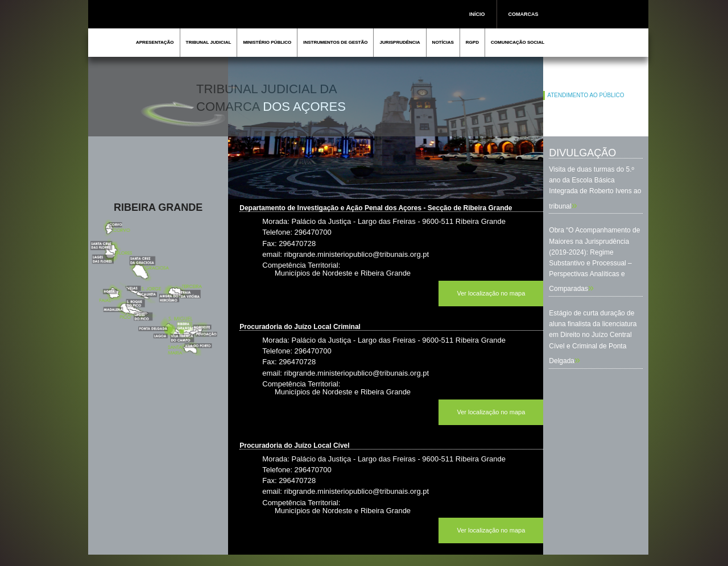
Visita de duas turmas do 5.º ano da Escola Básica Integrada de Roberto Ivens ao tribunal (595, 188)
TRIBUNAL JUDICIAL (209, 42)
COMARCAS (524, 14)
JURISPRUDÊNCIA (400, 42)
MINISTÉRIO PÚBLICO (267, 42)
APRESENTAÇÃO (155, 42)
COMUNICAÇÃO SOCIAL (518, 42)
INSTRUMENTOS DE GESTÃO (335, 42)
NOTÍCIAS (443, 42)
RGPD (472, 42)
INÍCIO (477, 14)
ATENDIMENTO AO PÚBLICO (586, 95)
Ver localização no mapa (491, 293)
